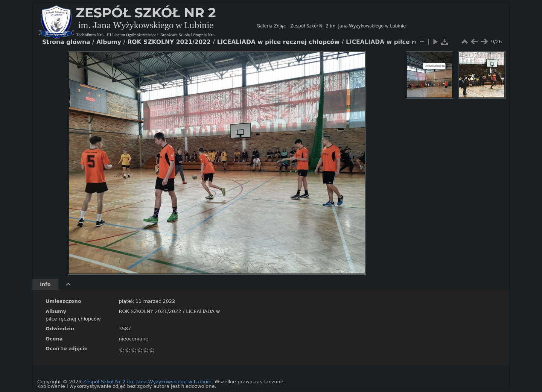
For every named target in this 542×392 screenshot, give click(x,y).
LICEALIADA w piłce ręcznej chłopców (278, 42)
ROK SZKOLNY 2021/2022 (150, 311)
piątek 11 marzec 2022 (147, 301)
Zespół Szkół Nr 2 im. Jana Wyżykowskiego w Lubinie (147, 382)
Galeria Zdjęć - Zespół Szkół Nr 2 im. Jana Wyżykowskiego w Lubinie (331, 26)
